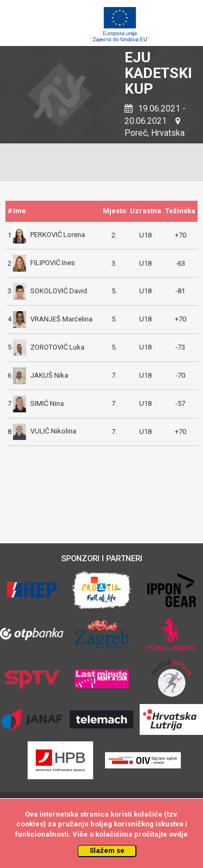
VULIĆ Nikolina (45, 431)
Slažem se (107, 850)
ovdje (178, 834)
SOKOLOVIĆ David (50, 291)
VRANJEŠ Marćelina (53, 319)
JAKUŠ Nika (41, 375)
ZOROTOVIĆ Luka (49, 347)
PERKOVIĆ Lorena (49, 235)
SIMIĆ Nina (38, 403)
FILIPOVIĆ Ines (44, 263)
